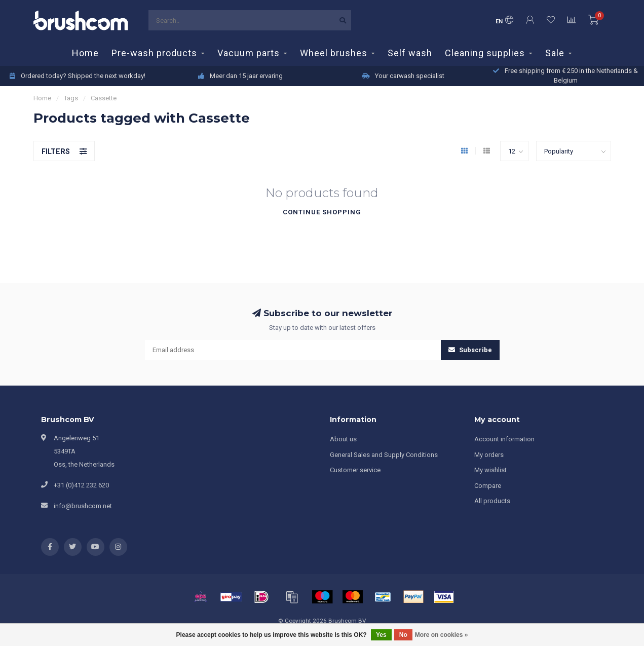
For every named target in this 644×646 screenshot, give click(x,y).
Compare (488, 486)
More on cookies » (442, 635)
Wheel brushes (334, 53)
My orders (489, 455)
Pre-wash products (154, 53)
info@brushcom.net (83, 506)
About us (343, 439)
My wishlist (490, 470)
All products (492, 501)
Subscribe (470, 350)
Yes (381, 635)
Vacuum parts (249, 53)
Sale (555, 53)
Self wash (410, 53)
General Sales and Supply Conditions (384, 455)
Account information (504, 439)
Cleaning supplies (485, 53)
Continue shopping (322, 212)
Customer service (355, 470)
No (403, 635)
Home (85, 53)
